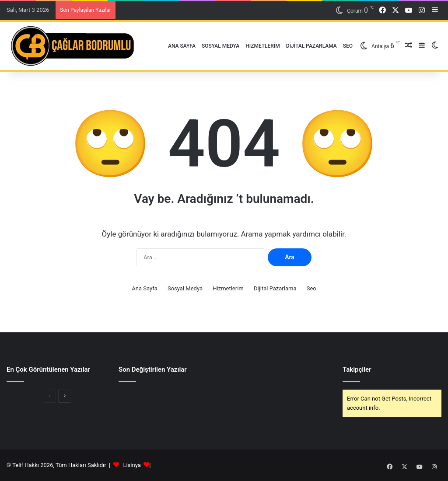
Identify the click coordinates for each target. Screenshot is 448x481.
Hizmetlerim (263, 46)
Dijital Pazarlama (311, 46)
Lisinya (132, 465)
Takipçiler (357, 369)
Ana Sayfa (182, 46)
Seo (348, 46)
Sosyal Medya (220, 46)
